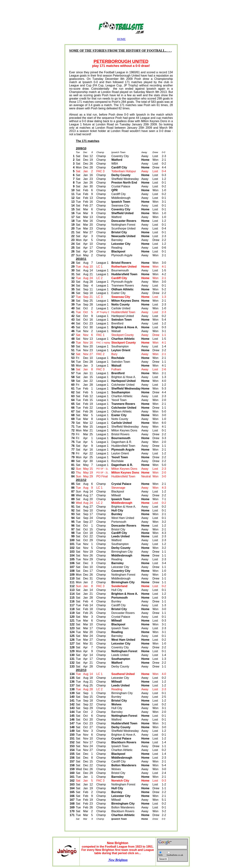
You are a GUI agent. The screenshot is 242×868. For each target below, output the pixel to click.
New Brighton (118, 860)
